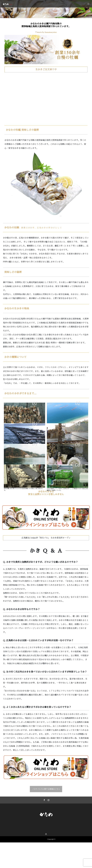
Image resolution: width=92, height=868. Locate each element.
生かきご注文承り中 (46, 69)
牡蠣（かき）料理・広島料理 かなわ (59, 846)
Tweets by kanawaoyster (46, 32)
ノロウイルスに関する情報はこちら (46, 789)
